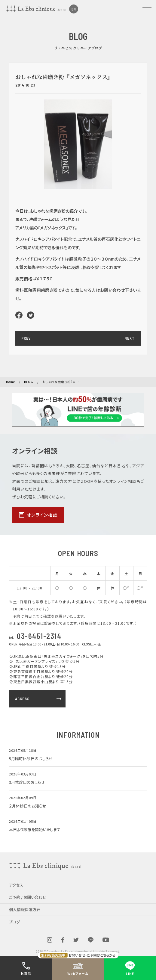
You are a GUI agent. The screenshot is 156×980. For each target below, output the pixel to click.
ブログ (14, 922)
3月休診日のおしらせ (27, 782)
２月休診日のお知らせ (28, 806)
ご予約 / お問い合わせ (28, 897)
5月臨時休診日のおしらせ (31, 759)
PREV (26, 338)
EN (74, 9)
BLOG (29, 382)
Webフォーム (78, 968)
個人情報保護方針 (25, 909)
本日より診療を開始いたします (35, 829)
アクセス (16, 885)
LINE (130, 968)
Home (11, 382)
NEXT (130, 338)
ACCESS (39, 699)
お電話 (26, 968)
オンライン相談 (38, 515)
